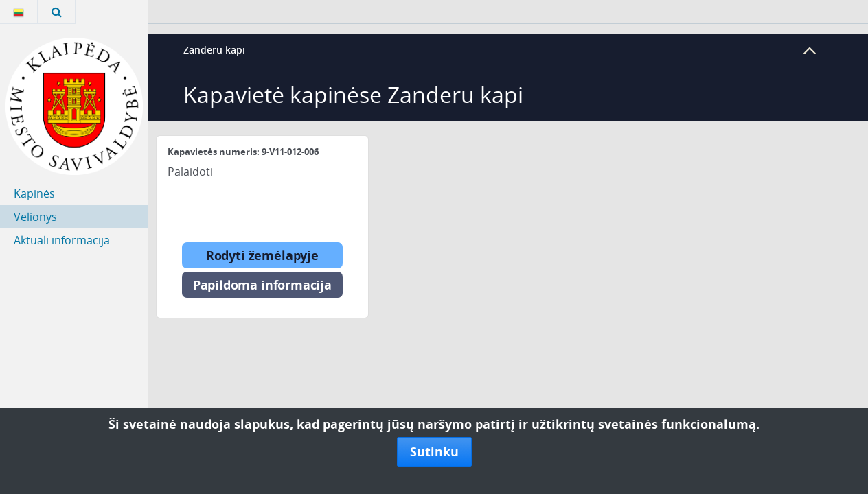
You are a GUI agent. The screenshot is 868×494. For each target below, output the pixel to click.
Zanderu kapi (214, 50)
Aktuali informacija (62, 240)
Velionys (35, 217)
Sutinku (434, 451)
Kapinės (34, 193)
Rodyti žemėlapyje (262, 255)
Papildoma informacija (262, 285)
